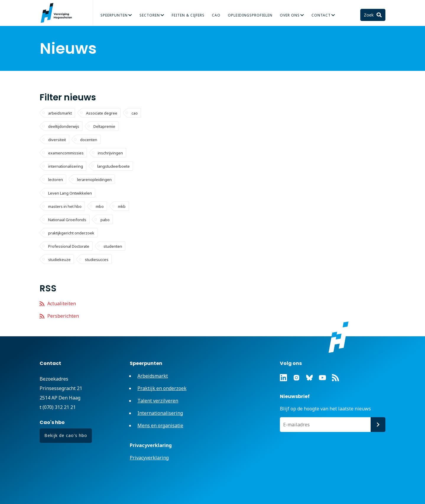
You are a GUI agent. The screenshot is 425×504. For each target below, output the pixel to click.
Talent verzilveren (158, 401)
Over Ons (290, 15)
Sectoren (150, 15)
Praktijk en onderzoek (162, 388)
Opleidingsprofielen (250, 15)
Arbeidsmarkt (153, 376)
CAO (216, 15)
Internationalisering (160, 413)
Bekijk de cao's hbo (66, 435)
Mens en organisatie (160, 425)
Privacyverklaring (149, 458)
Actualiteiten (62, 304)
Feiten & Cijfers (188, 15)
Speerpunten (114, 15)
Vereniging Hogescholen (59, 13)
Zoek (369, 15)
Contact (321, 15)
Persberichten (63, 316)
